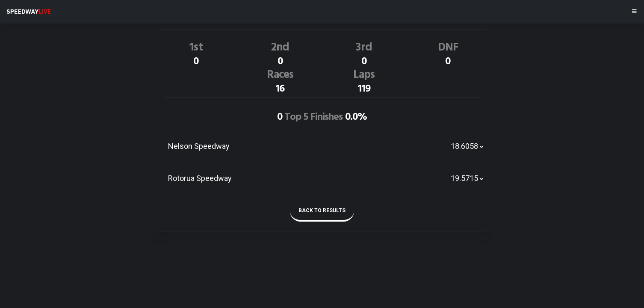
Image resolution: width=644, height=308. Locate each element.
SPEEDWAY (29, 12)
